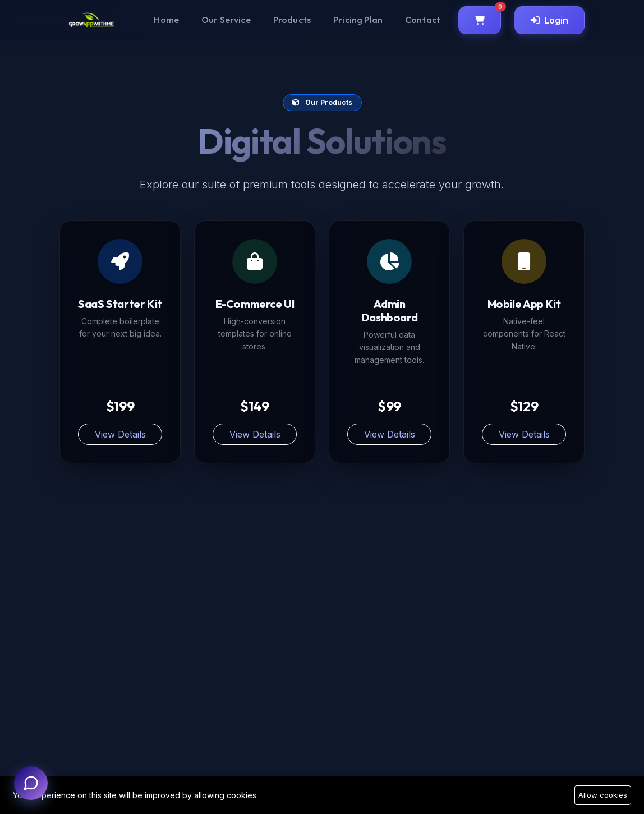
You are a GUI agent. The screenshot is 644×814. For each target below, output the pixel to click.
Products (292, 20)
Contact (423, 20)
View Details (120, 434)
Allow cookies (603, 795)
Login (549, 20)
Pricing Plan (358, 20)
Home (166, 20)
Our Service (226, 20)
